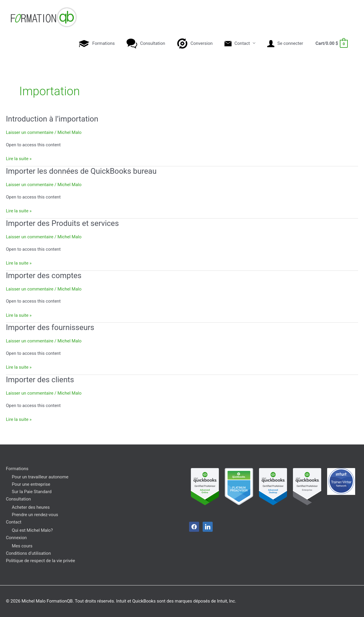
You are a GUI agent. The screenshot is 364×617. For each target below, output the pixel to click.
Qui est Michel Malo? (32, 530)
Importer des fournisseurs (50, 327)
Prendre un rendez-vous (35, 515)
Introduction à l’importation (52, 119)
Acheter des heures (31, 507)
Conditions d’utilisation (28, 553)
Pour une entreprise (31, 484)
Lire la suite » (19, 158)
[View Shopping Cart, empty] (331, 43)
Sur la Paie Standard (32, 492)
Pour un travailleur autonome (40, 477)
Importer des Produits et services (62, 223)
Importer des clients (40, 380)
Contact (14, 522)
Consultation (18, 499)
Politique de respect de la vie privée (40, 561)
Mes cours (22, 546)
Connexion (16, 538)
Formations (17, 469)
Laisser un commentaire (30, 132)
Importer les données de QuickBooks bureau (81, 171)
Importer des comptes (44, 275)
